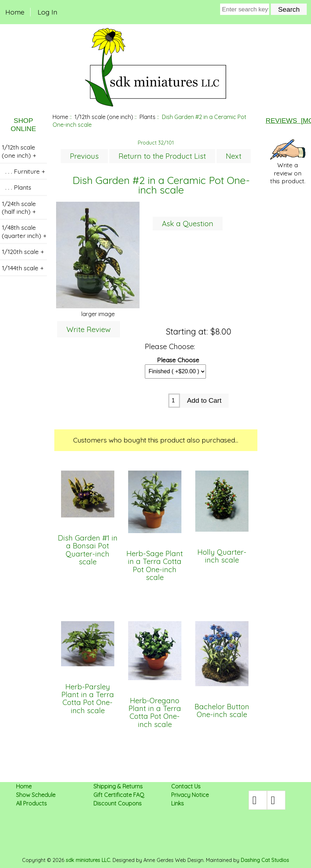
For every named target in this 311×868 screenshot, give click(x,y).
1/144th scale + (23, 268)
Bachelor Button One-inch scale (222, 711)
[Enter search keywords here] (245, 9)
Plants (148, 117)
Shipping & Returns (118, 786)
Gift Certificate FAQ (119, 795)
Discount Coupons (118, 803)
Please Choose (178, 359)
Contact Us (186, 786)
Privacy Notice (190, 795)
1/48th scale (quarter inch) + (24, 231)
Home (15, 12)
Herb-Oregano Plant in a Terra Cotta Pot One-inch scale (155, 713)
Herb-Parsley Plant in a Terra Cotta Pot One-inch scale (88, 699)
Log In (47, 12)
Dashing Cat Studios (265, 860)
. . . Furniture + (23, 171)
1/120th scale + (23, 251)
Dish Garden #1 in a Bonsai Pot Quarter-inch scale (88, 550)
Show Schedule (36, 795)
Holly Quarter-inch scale (222, 556)
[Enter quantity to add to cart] (174, 401)
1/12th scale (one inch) (104, 117)
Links (178, 803)
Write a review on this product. (288, 162)
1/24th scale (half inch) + (19, 207)
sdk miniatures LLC (88, 860)
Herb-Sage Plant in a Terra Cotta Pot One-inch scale (155, 566)
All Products (31, 803)
